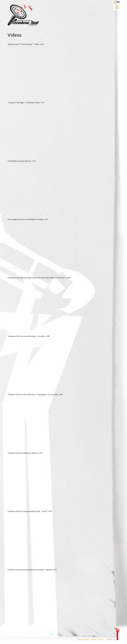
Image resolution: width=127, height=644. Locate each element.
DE (115, 2)
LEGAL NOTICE (83, 639)
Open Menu (117, 7)
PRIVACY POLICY (98, 639)
